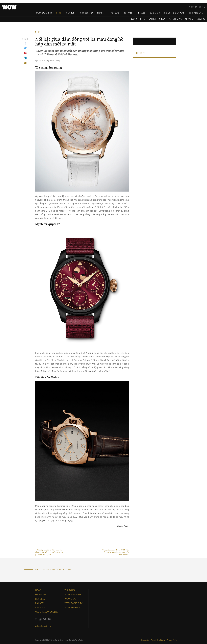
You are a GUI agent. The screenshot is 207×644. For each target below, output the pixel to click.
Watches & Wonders (174, 13)
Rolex (143, 19)
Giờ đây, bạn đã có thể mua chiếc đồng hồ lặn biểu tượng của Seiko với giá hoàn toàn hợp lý (50, 544)
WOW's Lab (155, 13)
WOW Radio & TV (44, 13)
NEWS (38, 590)
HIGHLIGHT (41, 595)
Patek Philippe (175, 19)
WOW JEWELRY (72, 608)
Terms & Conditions (158, 640)
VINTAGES (40, 608)
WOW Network (196, 13)
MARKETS (40, 603)
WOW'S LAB (70, 599)
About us (201, 19)
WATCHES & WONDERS (47, 612)
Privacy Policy (172, 640)
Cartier (153, 19)
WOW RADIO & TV (73, 603)
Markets (101, 13)
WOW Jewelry (86, 13)
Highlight (71, 13)
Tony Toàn (79, 640)
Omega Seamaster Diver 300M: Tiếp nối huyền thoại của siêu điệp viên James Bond (114, 544)
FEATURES (40, 599)
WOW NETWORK (73, 595)
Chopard (189, 19)
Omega (162, 19)
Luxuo (134, 19)
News (59, 13)
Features (128, 13)
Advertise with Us (43, 626)
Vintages (141, 13)
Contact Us (145, 640)
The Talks (114, 13)
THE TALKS (70, 590)
